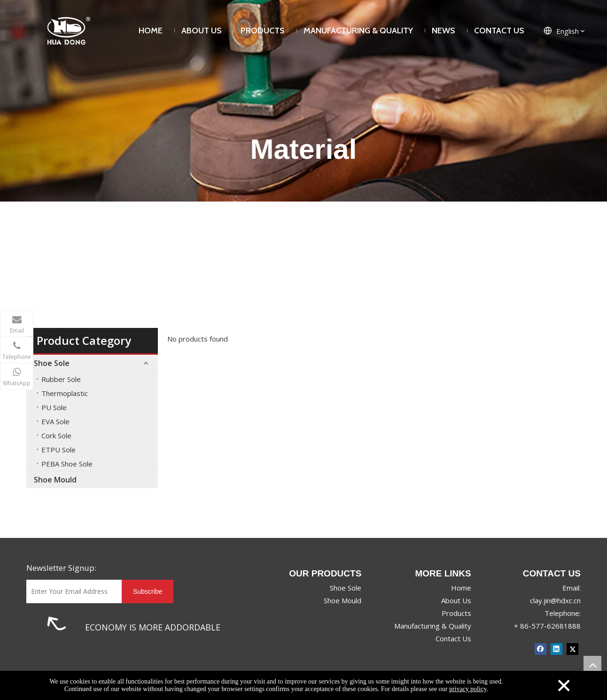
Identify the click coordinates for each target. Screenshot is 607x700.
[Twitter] (572, 649)
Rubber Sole (61, 379)
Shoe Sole (52, 363)
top (592, 665)
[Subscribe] (148, 591)
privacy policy (468, 689)
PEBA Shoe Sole (67, 464)
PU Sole (54, 407)
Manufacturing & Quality (433, 626)
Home (461, 588)
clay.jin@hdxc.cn (555, 600)
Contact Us (453, 638)
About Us (456, 600)
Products (456, 613)
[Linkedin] (556, 649)
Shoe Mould (55, 480)
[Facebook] (541, 649)
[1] (57, 623)
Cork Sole (56, 436)
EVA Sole (55, 421)
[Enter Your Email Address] (72, 591)
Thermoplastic (65, 393)
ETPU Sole (58, 450)
